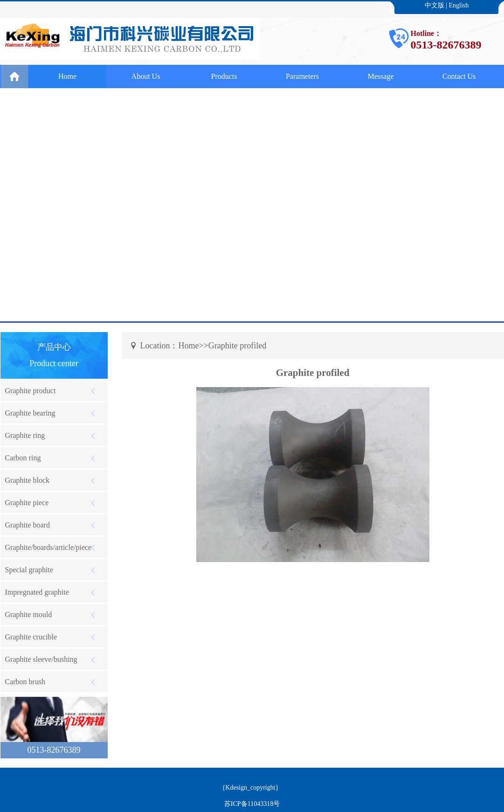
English (459, 5)
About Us (146, 76)
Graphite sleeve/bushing (41, 659)
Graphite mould (29, 614)
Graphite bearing (30, 413)
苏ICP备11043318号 (252, 804)
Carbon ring (23, 458)
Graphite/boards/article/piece (48, 547)
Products (224, 76)
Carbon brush (25, 682)
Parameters (302, 76)
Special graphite (29, 570)
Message (381, 76)
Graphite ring (25, 435)
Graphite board (28, 525)
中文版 (435, 5)
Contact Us (459, 76)
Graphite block (28, 480)
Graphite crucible (31, 637)
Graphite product (31, 391)
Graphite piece (27, 503)
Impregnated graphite (37, 592)
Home (67, 76)
